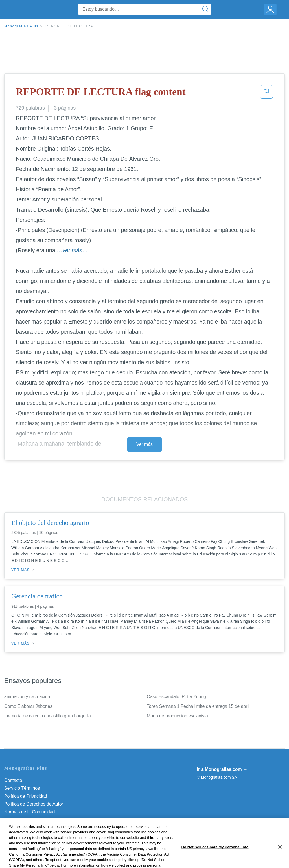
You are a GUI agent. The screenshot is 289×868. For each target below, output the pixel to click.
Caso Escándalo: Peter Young (176, 697)
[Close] (280, 860)
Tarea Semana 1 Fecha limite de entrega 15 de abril (198, 706)
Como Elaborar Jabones (28, 706)
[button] (266, 94)
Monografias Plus (21, 26)
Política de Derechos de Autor (34, 804)
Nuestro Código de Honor (29, 820)
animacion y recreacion (27, 697)
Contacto (13, 780)
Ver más (144, 444)
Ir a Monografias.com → (222, 769)
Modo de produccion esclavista (177, 716)
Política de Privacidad (26, 796)
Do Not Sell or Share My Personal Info (42, 828)
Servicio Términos (22, 788)
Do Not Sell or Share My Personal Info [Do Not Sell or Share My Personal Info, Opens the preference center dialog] (215, 861)
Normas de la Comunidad (29, 812)
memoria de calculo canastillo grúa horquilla (48, 716)
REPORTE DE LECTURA (69, 26)
